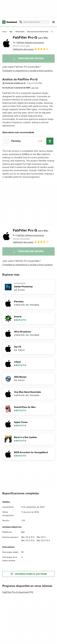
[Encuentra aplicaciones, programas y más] (34, 22)
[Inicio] (4, 32)
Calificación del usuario (31, 49)
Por (28, 43)
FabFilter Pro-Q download (15, 592)
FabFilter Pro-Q (31, 37)
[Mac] (11, 32)
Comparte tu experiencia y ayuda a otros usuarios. (28, 71)
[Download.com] (10, 22)
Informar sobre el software (29, 574)
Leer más (35, 88)
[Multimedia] (20, 32)
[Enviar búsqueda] (21, 22)
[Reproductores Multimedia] (38, 32)
